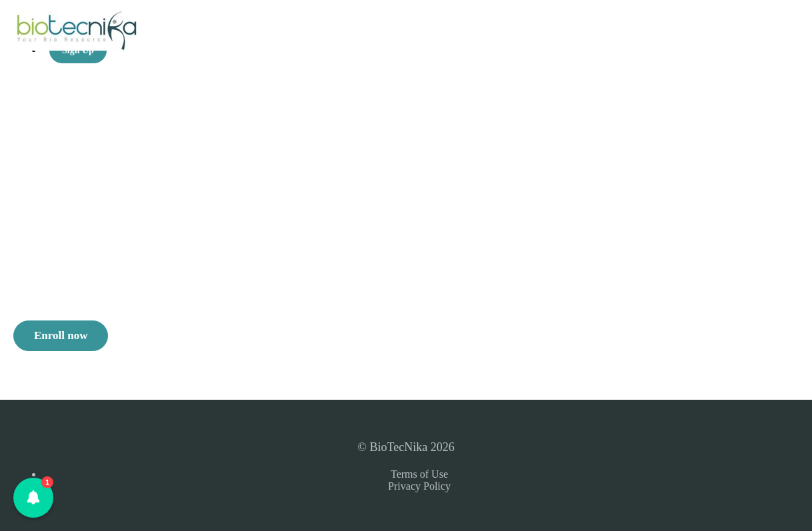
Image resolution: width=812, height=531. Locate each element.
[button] (33, 498)
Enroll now (61, 335)
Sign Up (78, 50)
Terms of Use (419, 474)
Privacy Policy (419, 486)
